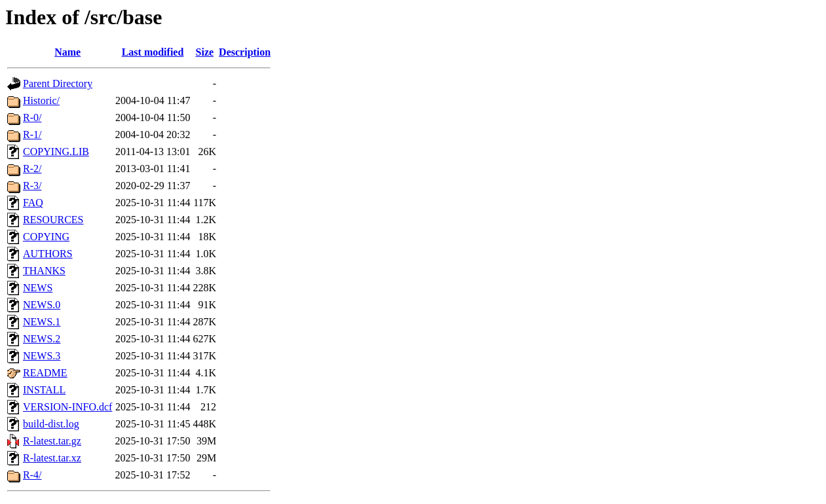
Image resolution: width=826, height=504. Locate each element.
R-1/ (32, 135)
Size (205, 52)
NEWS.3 (42, 356)
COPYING (46, 237)
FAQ (33, 203)
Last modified (153, 52)
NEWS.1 (42, 322)
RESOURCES (53, 220)
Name (67, 52)
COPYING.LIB (56, 152)
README (45, 373)
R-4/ (32, 475)
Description (245, 52)
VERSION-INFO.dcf (67, 407)
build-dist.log (51, 424)
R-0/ (32, 117)
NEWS (38, 288)
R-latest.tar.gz (52, 441)
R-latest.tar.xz (52, 458)
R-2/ (32, 169)
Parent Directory (58, 83)
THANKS (44, 271)
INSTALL (44, 390)
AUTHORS (48, 254)
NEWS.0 (42, 305)
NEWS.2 (42, 339)
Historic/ (41, 100)
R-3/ (32, 186)
